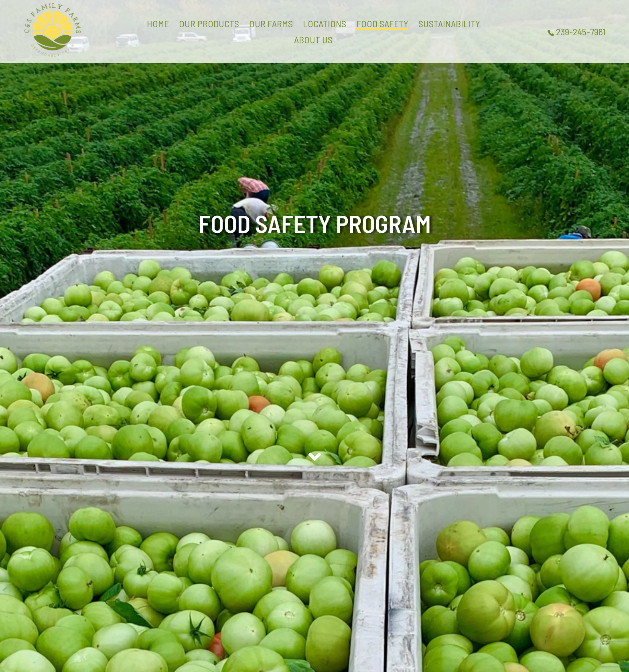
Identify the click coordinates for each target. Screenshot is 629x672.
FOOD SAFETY (382, 23)
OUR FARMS (271, 23)
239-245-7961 (577, 31)
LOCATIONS (325, 23)
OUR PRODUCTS (209, 23)
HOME (158, 23)
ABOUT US (313, 40)
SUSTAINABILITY (449, 23)
